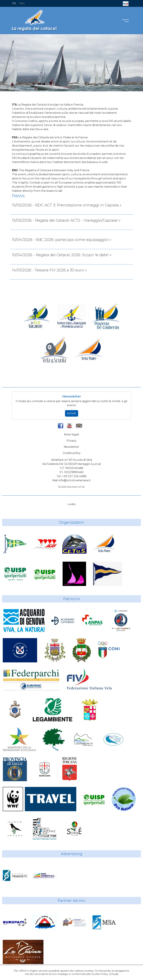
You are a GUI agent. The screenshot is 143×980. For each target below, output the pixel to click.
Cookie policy (72, 453)
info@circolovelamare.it (75, 480)
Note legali (72, 435)
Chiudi (114, 974)
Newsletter (71, 447)
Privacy (71, 441)
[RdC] (56, 87)
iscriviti (72, 413)
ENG (22, 3)
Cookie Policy (99, 974)
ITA (14, 3)
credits (71, 504)
